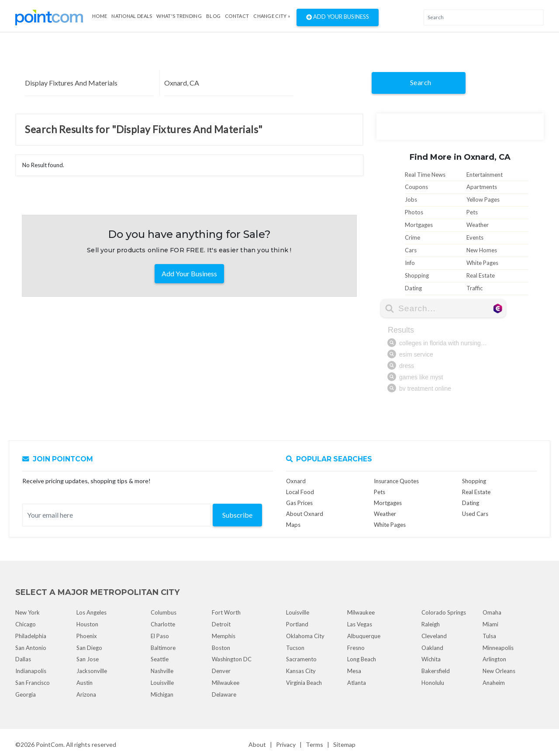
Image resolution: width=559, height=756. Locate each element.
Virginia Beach (304, 683)
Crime (412, 237)
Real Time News (425, 175)
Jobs (411, 199)
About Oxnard (305, 514)
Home (100, 16)
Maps (293, 525)
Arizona (86, 694)
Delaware (224, 694)
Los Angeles (91, 612)
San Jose (88, 659)
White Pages (482, 263)
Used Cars (475, 514)
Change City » (272, 16)
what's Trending (179, 16)
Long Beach (362, 659)
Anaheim (494, 683)
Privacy (286, 744)
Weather (478, 225)
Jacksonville (92, 671)
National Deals (132, 16)
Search (421, 82)
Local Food (300, 492)
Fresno (356, 648)
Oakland (432, 648)
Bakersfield (436, 671)
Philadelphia (31, 636)
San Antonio (31, 648)
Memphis (224, 636)
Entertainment (485, 175)
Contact (237, 16)
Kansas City (301, 671)
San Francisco (33, 683)
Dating (413, 288)
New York (28, 612)
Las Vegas (360, 624)
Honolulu (433, 683)
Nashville (162, 671)
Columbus (164, 612)
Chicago (26, 624)
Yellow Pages (483, 199)
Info (410, 263)
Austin (85, 683)
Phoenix (87, 636)
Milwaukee (226, 683)
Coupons (416, 187)
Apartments (482, 187)
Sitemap (344, 744)
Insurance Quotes (396, 481)
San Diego (89, 648)
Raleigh (431, 624)
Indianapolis (31, 671)
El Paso (160, 636)
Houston (87, 624)
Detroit (221, 624)
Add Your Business (338, 17)
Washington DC (232, 659)
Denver (221, 671)
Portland (297, 624)
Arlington (494, 659)
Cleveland (434, 636)
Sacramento (301, 659)
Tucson (295, 648)
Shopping (417, 275)
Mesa (354, 671)
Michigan (162, 694)
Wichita (431, 659)
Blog (213, 16)
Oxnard (296, 481)
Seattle (160, 659)
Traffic (474, 288)
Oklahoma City (305, 636)
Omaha (492, 612)
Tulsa (489, 636)
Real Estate (481, 275)
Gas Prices (299, 503)
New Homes (482, 250)
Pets (472, 212)
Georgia (26, 694)
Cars (411, 250)
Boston (221, 648)
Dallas (23, 659)
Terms (314, 744)
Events (475, 237)
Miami (490, 624)
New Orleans (499, 671)
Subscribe (237, 515)
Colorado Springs (444, 612)
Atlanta (357, 683)
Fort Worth (226, 612)
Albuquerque (364, 636)
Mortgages (419, 225)
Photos (414, 212)
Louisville (162, 683)
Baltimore (163, 648)
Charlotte (163, 624)
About (257, 744)
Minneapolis (498, 648)
